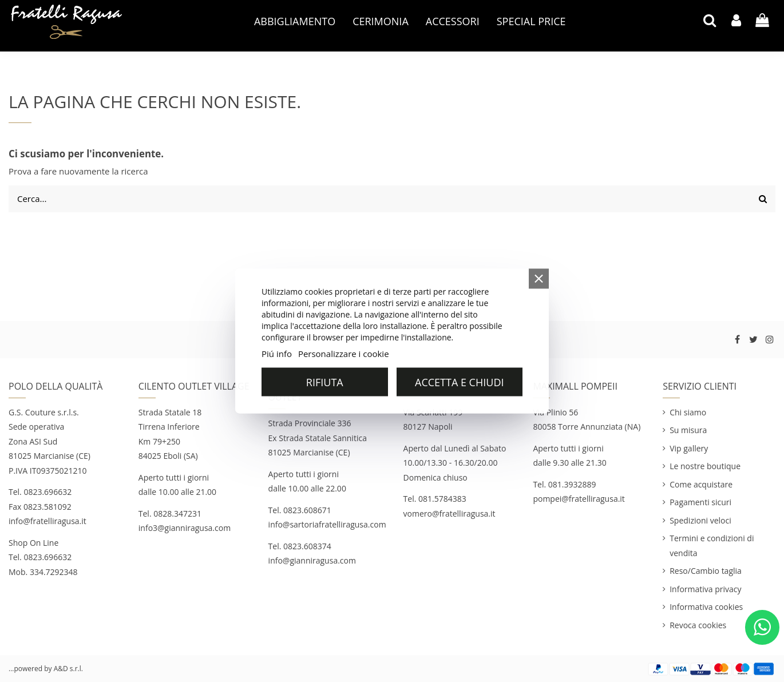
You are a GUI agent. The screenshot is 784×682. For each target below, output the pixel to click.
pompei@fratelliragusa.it (580, 499)
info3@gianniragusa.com (185, 528)
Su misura (688, 430)
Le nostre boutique (705, 466)
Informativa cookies (706, 607)
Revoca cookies (698, 625)
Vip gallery (689, 448)
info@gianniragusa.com (312, 560)
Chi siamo (688, 412)
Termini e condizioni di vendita (712, 546)
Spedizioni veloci (700, 520)
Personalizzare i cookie (344, 354)
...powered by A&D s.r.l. (46, 669)
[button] (295, 21)
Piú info (277, 354)
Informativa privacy (705, 589)
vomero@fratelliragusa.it (450, 514)
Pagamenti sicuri (700, 502)
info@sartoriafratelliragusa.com (327, 524)
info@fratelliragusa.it (47, 521)
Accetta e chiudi (459, 382)
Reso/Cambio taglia (706, 571)
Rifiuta (325, 382)
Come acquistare (701, 484)
